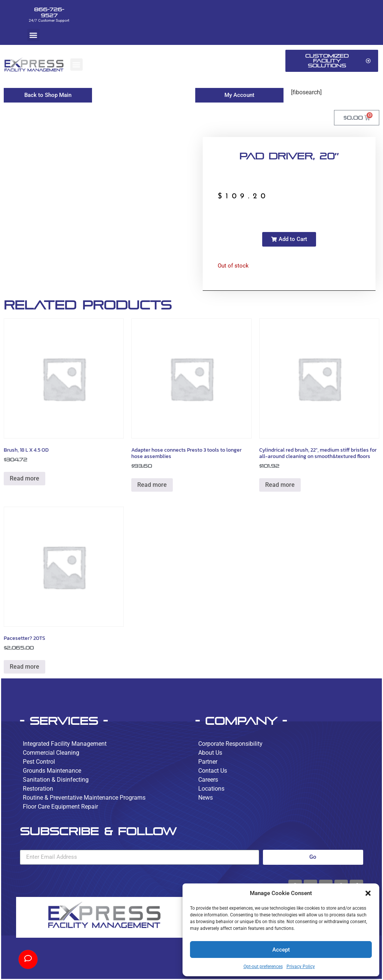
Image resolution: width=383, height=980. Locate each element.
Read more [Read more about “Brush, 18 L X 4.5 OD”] (24, 478)
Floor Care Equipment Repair (60, 807)
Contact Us (213, 771)
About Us (210, 753)
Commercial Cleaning (51, 753)
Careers (208, 780)
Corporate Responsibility (230, 744)
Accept (281, 950)
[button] (368, 893)
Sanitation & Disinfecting (56, 780)
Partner (208, 762)
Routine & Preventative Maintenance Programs (84, 798)
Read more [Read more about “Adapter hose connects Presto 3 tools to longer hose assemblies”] (152, 485)
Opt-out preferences (263, 967)
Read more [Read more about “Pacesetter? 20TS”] (24, 667)
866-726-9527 (49, 12)
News (206, 798)
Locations (211, 789)
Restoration (38, 789)
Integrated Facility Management (65, 744)
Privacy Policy (301, 967)
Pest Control (39, 762)
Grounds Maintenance (52, 771)
